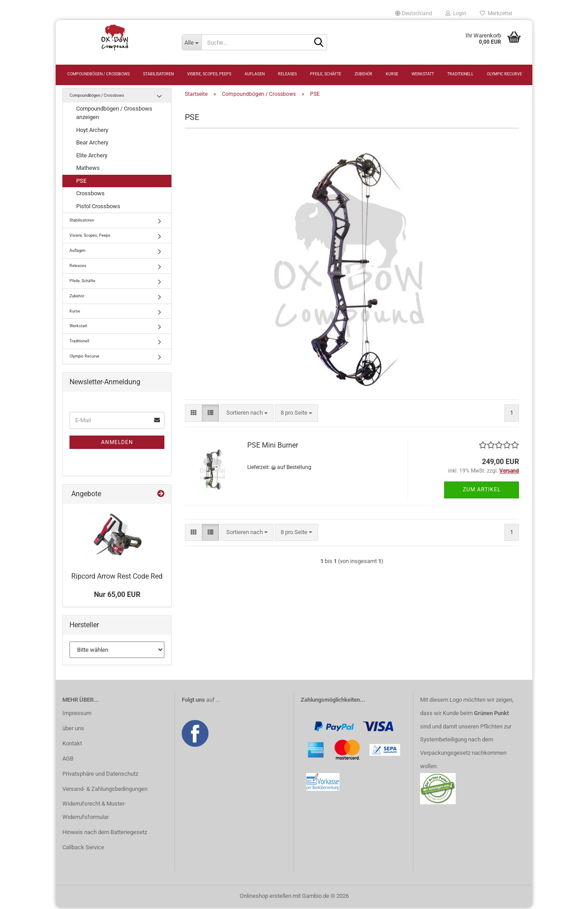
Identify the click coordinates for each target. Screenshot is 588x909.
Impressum (77, 715)
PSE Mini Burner (273, 446)
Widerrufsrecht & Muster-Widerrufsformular (94, 812)
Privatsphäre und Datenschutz (100, 775)
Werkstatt (423, 74)
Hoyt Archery (92, 131)
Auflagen (255, 74)
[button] (414, 13)
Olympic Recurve (504, 74)
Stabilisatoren (158, 74)
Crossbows (90, 195)
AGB (68, 760)
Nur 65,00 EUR (117, 596)
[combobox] (247, 415)
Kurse (392, 74)
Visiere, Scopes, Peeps (209, 74)
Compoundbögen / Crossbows (98, 74)
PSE (81, 182)
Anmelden (117, 444)
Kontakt (72, 745)
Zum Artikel (482, 491)
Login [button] (456, 13)
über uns (73, 730)
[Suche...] (192, 42)
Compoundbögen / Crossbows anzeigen (114, 115)
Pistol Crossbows (98, 208)
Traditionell (460, 74)
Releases (287, 74)
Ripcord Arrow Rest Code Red (117, 578)
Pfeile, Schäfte (326, 74)
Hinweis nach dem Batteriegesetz (105, 834)
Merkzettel (496, 13)
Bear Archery (92, 144)
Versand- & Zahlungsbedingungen (105, 790)
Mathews (88, 170)
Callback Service (83, 849)
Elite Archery (92, 157)
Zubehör (363, 74)
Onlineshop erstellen (265, 897)
